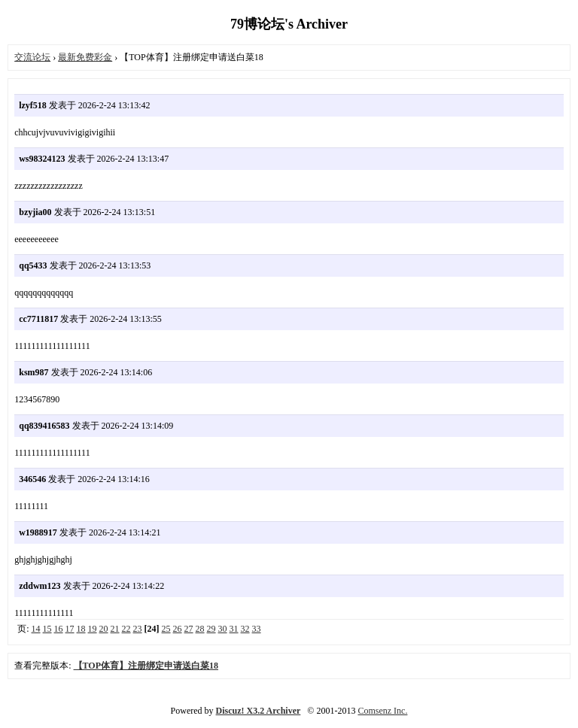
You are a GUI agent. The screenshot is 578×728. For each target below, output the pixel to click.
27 (189, 629)
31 (234, 629)
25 (166, 629)
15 (47, 629)
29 (211, 629)
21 (115, 629)
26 (178, 629)
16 (59, 629)
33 (257, 629)
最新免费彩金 (85, 57)
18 (81, 629)
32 (245, 629)
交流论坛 (32, 57)
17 (70, 629)
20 (104, 629)
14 (36, 629)
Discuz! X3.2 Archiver (259, 711)
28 (200, 629)
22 (126, 629)
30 (223, 629)
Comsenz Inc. (382, 711)
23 (138, 629)
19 (93, 629)
